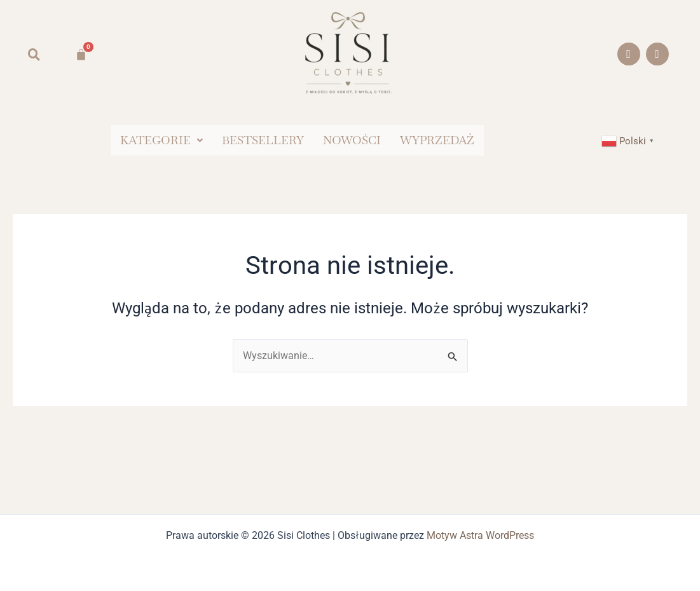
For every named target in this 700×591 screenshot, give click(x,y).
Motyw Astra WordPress (480, 535)
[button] (161, 140)
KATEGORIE (161, 140)
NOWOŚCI (352, 140)
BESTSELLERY (263, 140)
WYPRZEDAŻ (437, 140)
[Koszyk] (81, 54)
